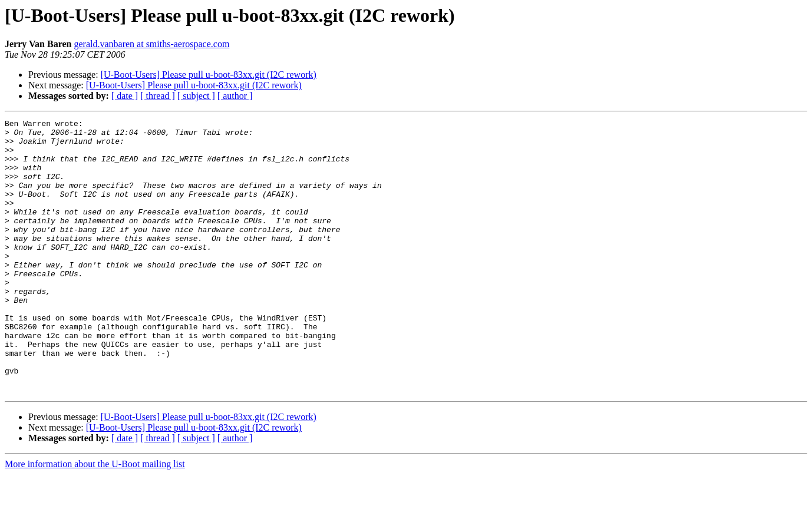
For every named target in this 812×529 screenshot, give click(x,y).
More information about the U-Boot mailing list (95, 519)
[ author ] (235, 96)
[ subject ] (196, 96)
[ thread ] (158, 96)
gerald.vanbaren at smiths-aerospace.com (151, 44)
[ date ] (125, 96)
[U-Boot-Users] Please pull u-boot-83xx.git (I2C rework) (209, 75)
